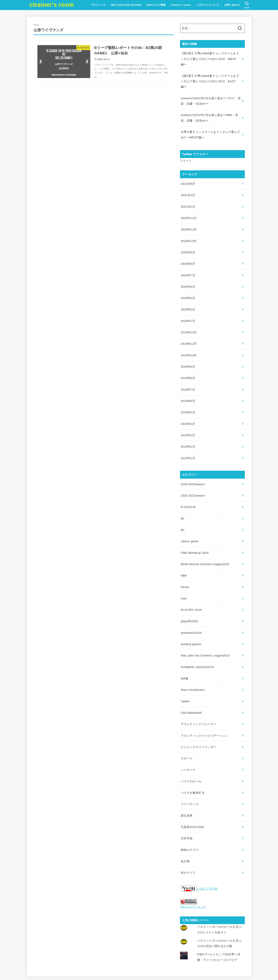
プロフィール (98, 5)
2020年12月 (189, 208)
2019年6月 (188, 386)
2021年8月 (188, 175)
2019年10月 (189, 341)
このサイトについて (207, 5)
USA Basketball (191, 689)
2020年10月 (189, 231)
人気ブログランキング (193, 878)
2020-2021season (193, 478)
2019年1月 (188, 441)
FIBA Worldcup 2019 (194, 534)
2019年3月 (188, 419)
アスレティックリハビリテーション (204, 711)
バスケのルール (191, 755)
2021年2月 (188, 197)
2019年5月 (188, 397)
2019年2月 (188, 430)
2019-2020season (193, 467)
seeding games (191, 622)
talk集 (185, 656)
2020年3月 (188, 286)
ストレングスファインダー (199, 722)
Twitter (185, 678)
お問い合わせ (232, 5)
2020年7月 (188, 264)
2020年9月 (188, 242)
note (184, 578)
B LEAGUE (188, 489)
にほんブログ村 (199, 860)
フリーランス (190, 777)
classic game (189, 522)
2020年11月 (189, 219)
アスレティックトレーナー (199, 700)
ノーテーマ (188, 744)
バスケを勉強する (193, 766)
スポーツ (187, 733)
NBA (184, 556)
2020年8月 (188, 253)
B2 (183, 511)
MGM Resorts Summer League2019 (204, 545)
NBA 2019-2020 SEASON (126, 5)
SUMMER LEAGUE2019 (197, 644)
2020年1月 (188, 308)
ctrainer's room (52, 5)
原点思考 (187, 789)
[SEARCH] (247, 5)
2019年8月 (188, 364)
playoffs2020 (189, 600)
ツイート (186, 152)
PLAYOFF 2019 (191, 589)
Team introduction (192, 667)
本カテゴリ (188, 844)
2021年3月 (188, 186)
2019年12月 (189, 319)
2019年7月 (188, 375)
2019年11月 (189, 330)
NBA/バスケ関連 (156, 5)
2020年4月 (188, 275)
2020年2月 (188, 297)
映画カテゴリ (190, 822)
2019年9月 (188, 353)
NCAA (185, 567)
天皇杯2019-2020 (192, 800)
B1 (183, 500)
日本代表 (187, 811)
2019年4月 (188, 408)
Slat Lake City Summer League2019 (204, 633)
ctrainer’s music (181, 5)
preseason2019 (191, 611)
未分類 (185, 833)
